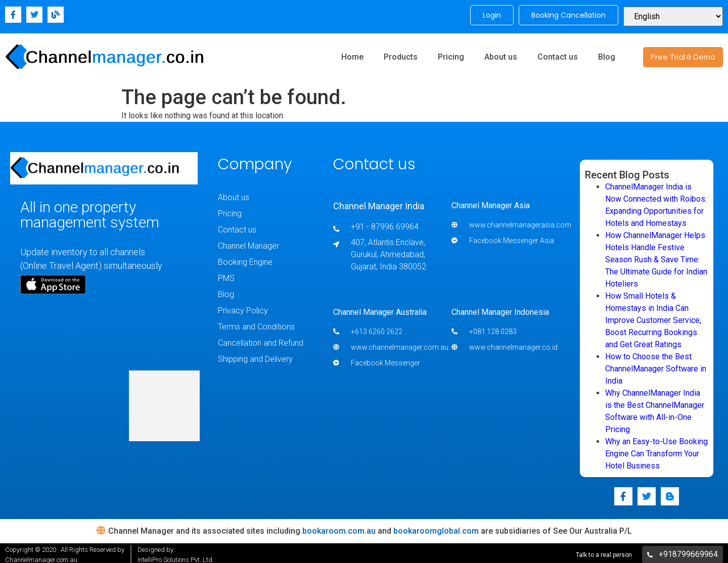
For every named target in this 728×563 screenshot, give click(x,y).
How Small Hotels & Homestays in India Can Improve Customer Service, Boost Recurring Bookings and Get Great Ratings (653, 317)
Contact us (558, 54)
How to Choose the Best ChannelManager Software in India (656, 366)
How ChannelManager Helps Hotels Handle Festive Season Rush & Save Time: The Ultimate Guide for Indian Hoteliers (656, 256)
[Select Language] (673, 15)
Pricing (451, 54)
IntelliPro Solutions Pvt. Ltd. (176, 557)
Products (401, 54)
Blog (607, 54)
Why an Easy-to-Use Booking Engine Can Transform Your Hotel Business (656, 451)
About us (501, 54)
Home (352, 54)
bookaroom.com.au (339, 528)
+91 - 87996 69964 (385, 224)
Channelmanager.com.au (41, 557)
